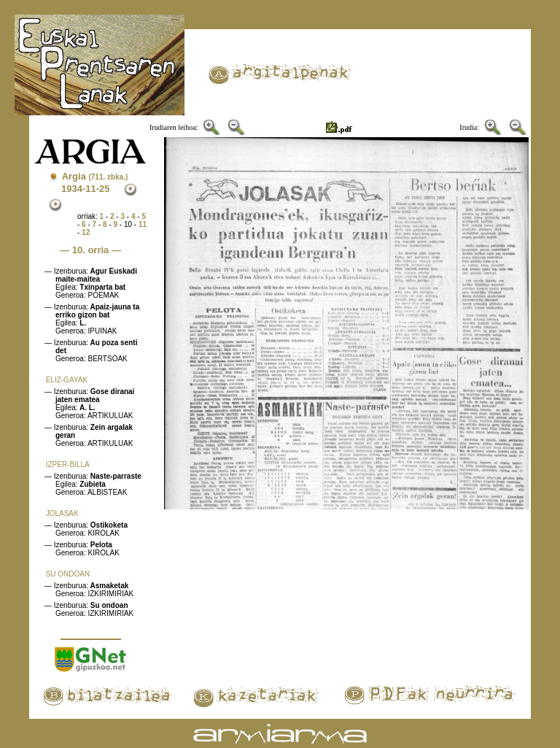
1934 (72, 189)
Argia (95, 176)
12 (86, 232)
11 (143, 224)
